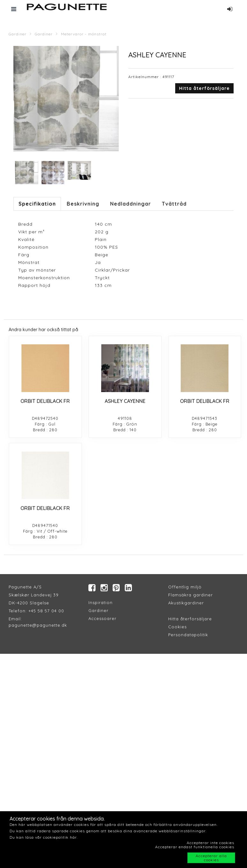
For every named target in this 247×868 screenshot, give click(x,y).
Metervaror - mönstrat (84, 34)
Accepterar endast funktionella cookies (195, 847)
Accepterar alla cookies (211, 858)
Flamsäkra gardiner (191, 595)
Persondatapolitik (188, 635)
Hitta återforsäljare (190, 619)
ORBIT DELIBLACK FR (45, 401)
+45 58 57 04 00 (45, 611)
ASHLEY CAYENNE (125, 401)
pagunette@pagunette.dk (38, 625)
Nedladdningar (131, 204)
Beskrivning (83, 204)
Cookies (177, 627)
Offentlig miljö (185, 587)
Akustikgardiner (186, 603)
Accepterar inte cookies (210, 843)
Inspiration (101, 602)
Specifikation (37, 204)
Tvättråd (174, 204)
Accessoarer (102, 618)
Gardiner (18, 34)
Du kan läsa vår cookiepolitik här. (44, 837)
